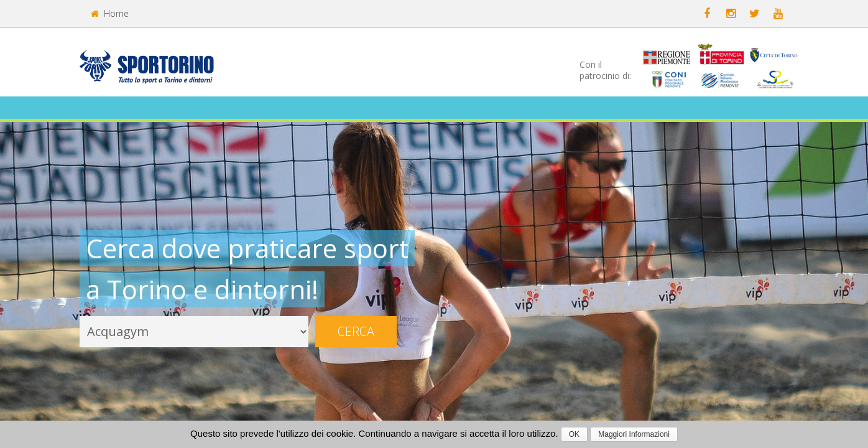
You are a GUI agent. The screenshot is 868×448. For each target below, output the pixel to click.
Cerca (356, 331)
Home (110, 13)
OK (574, 434)
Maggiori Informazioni (634, 434)
